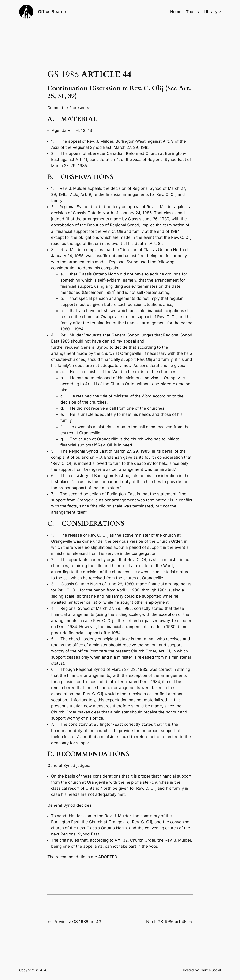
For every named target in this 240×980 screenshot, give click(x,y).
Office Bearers (53, 12)
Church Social (210, 970)
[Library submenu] (220, 12)
